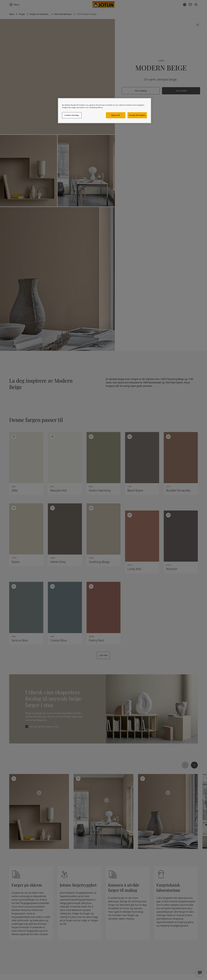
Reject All (116, 115)
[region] (105, 111)
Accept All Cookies (137, 115)
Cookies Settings (72, 115)
